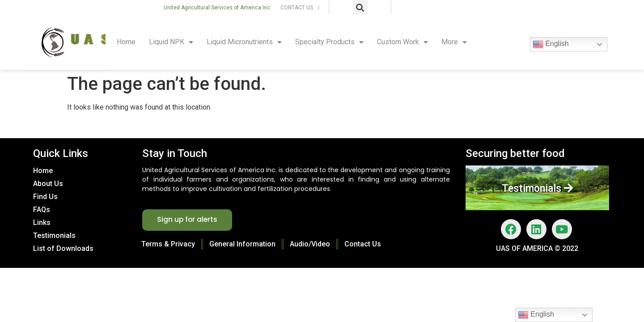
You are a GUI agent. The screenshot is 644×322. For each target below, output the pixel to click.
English (551, 44)
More (454, 42)
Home (126, 42)
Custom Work (402, 42)
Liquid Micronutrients (244, 42)
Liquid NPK (171, 42)
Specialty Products (329, 42)
